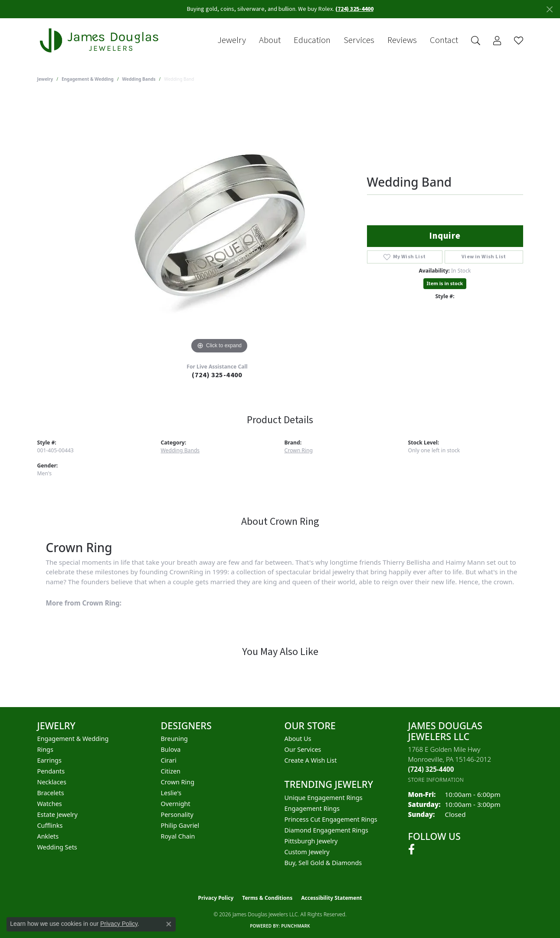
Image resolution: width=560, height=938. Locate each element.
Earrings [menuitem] (49, 760)
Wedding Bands (139, 79)
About (270, 40)
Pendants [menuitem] (51, 771)
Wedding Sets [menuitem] (57, 847)
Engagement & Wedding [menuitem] (73, 739)
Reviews (402, 40)
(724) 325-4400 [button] (354, 9)
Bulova (171, 749)
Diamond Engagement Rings (326, 830)
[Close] (549, 9)
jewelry (45, 79)
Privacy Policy (216, 898)
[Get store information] (436, 780)
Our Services (303, 749)
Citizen (171, 771)
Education (312, 40)
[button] (476, 41)
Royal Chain (178, 836)
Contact (444, 40)
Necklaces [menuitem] (52, 782)
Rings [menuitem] (45, 749)
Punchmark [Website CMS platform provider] (296, 926)
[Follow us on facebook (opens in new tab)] (411, 849)
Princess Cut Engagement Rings (331, 819)
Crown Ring (299, 450)
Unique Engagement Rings (324, 798)
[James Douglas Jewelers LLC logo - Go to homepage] (101, 41)
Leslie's (171, 793)
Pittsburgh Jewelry (311, 841)
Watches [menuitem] (50, 804)
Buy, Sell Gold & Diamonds (323, 863)
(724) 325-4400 (217, 375)
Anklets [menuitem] (48, 836)
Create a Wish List (311, 760)
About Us (298, 739)
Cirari (169, 760)
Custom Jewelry (307, 852)
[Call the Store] (431, 769)
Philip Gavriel (180, 825)
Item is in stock (445, 283)
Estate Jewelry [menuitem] (57, 815)
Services (359, 40)
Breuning (174, 739)
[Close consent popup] (169, 924)
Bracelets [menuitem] (51, 793)
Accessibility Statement (331, 898)
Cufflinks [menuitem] (50, 825)
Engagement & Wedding (88, 79)
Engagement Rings (312, 808)
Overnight (176, 804)
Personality (177, 815)
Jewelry (232, 40)
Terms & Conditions (267, 898)
